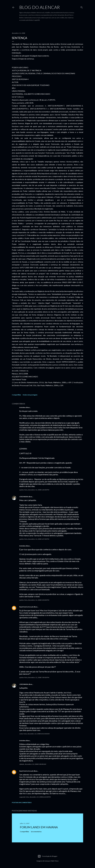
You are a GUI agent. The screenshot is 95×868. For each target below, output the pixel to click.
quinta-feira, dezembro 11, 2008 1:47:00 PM (34, 539)
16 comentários (36, 832)
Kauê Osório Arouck (26, 607)
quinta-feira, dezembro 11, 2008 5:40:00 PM (34, 600)
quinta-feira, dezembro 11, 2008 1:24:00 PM (34, 490)
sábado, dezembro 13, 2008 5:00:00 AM (33, 764)
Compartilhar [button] (16, 395)
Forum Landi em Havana (39, 827)
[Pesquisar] (82, 7)
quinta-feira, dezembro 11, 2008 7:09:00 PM (34, 677)
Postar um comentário (22, 803)
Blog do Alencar (40, 7)
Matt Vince (55, 861)
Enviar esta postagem (30, 395)
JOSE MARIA (24, 497)
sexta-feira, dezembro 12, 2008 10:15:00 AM (34, 734)
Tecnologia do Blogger (48, 856)
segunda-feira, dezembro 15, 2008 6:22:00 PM (35, 797)
